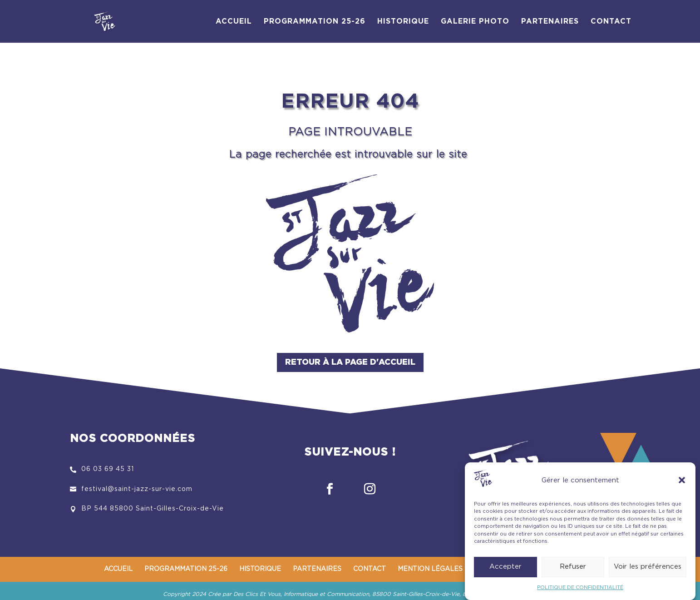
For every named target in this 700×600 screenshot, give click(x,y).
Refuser (573, 571)
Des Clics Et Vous (257, 594)
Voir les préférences (648, 571)
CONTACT (611, 22)
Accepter (505, 571)
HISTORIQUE (403, 22)
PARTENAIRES (550, 22)
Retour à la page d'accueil (350, 362)
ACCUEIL (234, 22)
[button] (682, 484)
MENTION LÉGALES (430, 569)
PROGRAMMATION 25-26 (315, 22)
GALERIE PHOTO (475, 22)
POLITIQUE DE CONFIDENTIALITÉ (580, 592)
